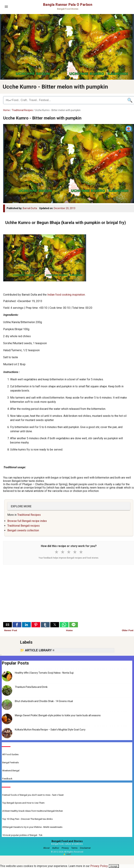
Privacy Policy (99, 866)
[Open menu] (6, 7)
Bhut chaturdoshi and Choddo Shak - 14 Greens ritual (44, 701)
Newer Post (11, 630)
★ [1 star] (57, 552)
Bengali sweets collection (23, 530)
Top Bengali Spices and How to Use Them (23, 803)
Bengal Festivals (10, 762)
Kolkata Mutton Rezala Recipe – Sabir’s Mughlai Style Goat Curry (50, 730)
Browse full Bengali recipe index (27, 521)
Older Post (128, 630)
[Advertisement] (69, 594)
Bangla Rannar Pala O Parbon (68, 5)
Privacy (65, 848)
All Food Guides (10, 754)
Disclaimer (85, 848)
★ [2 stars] (63, 552)
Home (6, 110)
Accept (114, 866)
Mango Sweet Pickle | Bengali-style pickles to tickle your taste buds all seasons (58, 715)
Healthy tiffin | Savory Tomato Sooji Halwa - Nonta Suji (44, 673)
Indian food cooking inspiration (66, 295)
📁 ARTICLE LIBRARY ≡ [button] (37, 650)
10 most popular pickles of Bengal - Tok (22, 835)
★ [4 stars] (75, 552)
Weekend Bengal (11, 771)
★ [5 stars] (81, 552)
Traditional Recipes (22, 110)
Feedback (7, 779)
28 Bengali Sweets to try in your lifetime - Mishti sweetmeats (32, 827)
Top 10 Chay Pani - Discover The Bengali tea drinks (27, 819)
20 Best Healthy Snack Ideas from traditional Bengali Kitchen (33, 811)
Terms (74, 848)
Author (56, 848)
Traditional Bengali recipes (23, 526)
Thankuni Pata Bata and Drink (31, 687)
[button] (8, 625)
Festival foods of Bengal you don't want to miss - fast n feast (33, 795)
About (46, 848)
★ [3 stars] (69, 552)
